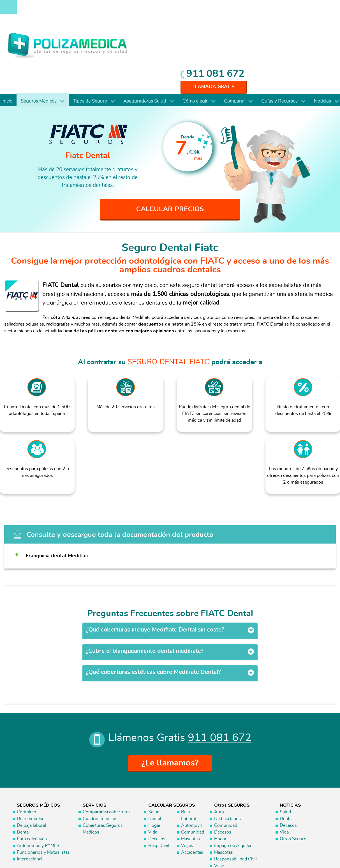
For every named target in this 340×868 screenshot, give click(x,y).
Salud (154, 753)
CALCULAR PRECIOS (170, 150)
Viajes (187, 786)
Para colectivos (32, 780)
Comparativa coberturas (107, 753)
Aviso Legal (250, 843)
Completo (26, 753)
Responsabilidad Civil (235, 800)
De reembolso (31, 760)
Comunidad (193, 773)
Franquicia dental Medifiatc (59, 512)
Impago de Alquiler (233, 786)
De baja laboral (32, 766)
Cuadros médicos (100, 760)
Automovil (191, 766)
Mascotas (190, 780)
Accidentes (192, 793)
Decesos (157, 780)
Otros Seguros (294, 780)
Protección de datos (285, 843)
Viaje (219, 807)
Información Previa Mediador (280, 848)
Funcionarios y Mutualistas (43, 793)
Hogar (154, 766)
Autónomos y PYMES (38, 786)
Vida (153, 773)
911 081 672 (300, 9)
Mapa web (318, 848)
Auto (219, 753)
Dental (23, 773)
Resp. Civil (159, 786)
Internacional (30, 800)
